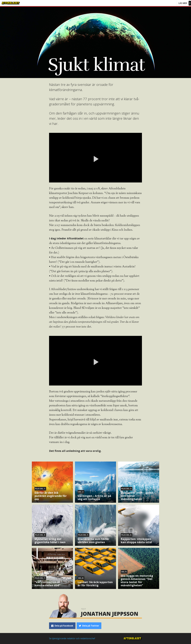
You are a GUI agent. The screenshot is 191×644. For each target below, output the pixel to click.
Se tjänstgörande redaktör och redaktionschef (72, 638)
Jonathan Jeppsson (110, 614)
